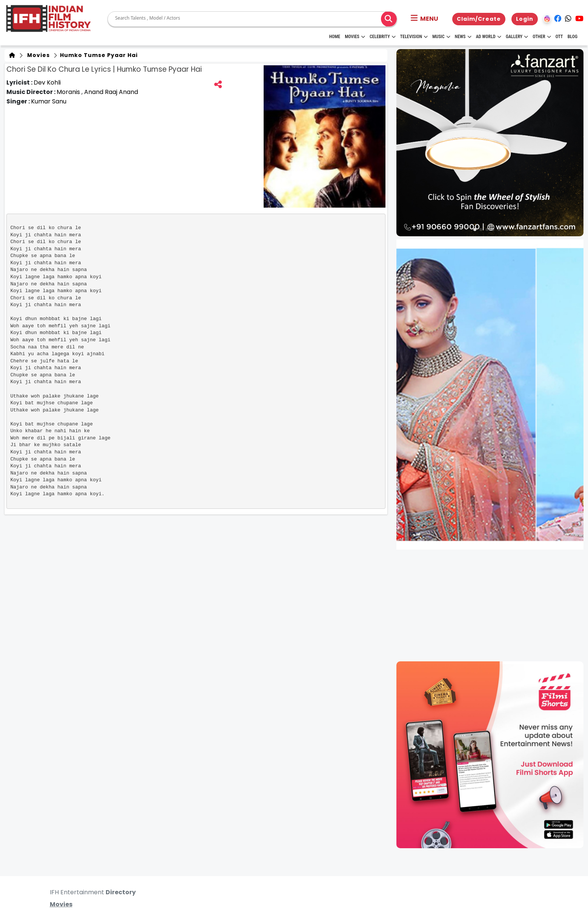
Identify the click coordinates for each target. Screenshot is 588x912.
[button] (424, 19)
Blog (573, 37)
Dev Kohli (47, 82)
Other (542, 37)
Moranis (69, 92)
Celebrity (383, 37)
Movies (355, 37)
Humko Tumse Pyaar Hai (98, 55)
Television (414, 37)
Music (441, 37)
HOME (335, 37)
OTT (559, 37)
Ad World (489, 37)
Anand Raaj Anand (111, 92)
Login (525, 19)
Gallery (517, 37)
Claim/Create (479, 19)
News (463, 37)
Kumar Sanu (49, 101)
